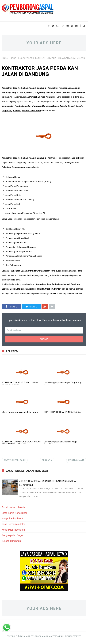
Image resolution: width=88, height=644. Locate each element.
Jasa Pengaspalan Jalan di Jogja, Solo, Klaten (61, 443)
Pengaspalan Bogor (13, 535)
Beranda (47, 460)
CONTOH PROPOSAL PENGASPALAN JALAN (63, 413)
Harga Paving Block (12, 519)
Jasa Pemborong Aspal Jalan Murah (21, 412)
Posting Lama (76, 460)
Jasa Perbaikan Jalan (13, 524)
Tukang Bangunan (11, 541)
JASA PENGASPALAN (22, 58)
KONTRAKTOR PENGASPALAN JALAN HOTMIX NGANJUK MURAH (21, 443)
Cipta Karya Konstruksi (14, 513)
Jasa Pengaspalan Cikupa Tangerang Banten (63, 384)
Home (5, 58)
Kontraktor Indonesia (13, 530)
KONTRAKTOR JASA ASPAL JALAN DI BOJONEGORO (20, 384)
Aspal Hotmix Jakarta (13, 507)
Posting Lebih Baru (15, 460)
